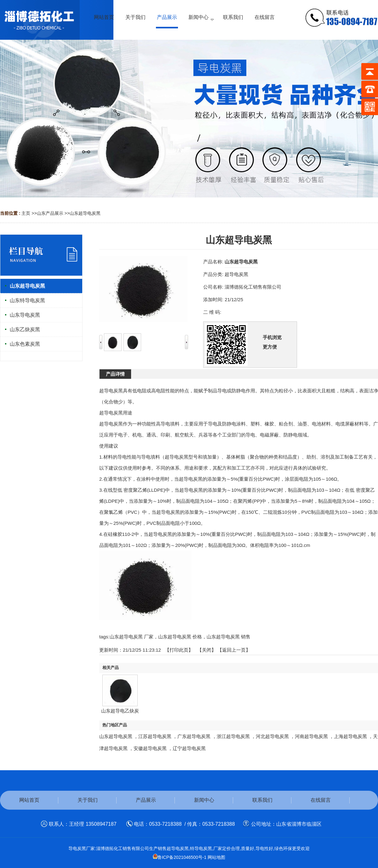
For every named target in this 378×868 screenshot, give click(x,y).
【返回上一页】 (234, 650)
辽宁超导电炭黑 (189, 748)
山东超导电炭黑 (85, 213)
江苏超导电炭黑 (155, 736)
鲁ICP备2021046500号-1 (180, 857)
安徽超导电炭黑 (151, 748)
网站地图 (216, 857)
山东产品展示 (50, 213)
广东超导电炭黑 (195, 736)
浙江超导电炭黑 (234, 736)
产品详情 (115, 374)
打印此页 (179, 650)
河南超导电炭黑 (312, 736)
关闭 (207, 650)
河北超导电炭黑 (273, 736)
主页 (26, 213)
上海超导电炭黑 (351, 736)
